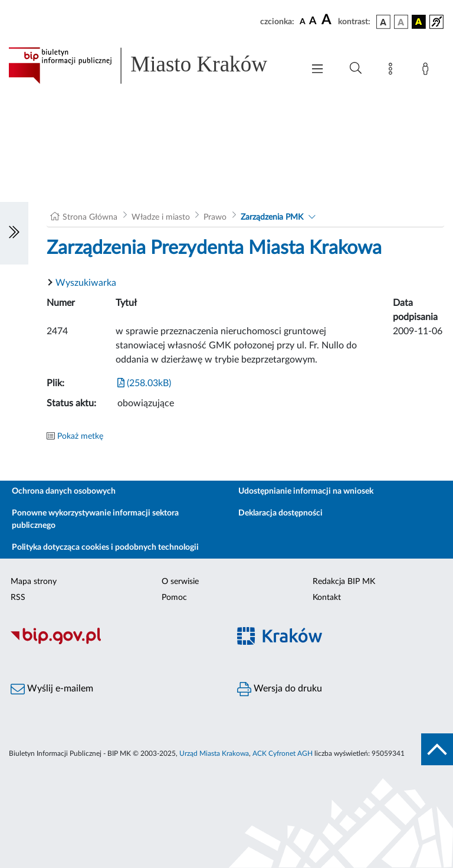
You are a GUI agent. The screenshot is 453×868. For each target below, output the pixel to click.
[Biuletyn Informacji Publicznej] (113, 642)
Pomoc (174, 598)
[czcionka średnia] (313, 22)
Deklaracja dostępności (280, 513)
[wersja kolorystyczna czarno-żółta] (419, 22)
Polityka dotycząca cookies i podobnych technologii (105, 547)
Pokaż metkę (80, 436)
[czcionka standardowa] (303, 21)
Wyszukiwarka (86, 283)
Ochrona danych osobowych (64, 491)
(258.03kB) (144, 383)
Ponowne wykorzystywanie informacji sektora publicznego (95, 519)
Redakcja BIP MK (344, 582)
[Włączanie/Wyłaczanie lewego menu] (14, 233)
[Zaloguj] (428, 71)
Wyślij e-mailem (52, 689)
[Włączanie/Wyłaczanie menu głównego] (317, 70)
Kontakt (327, 598)
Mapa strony (34, 582)
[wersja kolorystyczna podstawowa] (383, 22)
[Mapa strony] (393, 71)
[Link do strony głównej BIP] (150, 66)
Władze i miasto (161, 217)
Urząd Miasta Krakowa (214, 753)
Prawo (215, 217)
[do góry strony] (437, 749)
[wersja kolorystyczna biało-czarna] (401, 22)
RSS (18, 598)
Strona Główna (90, 217)
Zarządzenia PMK (272, 217)
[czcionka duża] (328, 20)
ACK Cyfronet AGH (283, 753)
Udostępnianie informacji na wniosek (306, 491)
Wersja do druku (280, 689)
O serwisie (180, 582)
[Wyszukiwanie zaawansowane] (356, 68)
